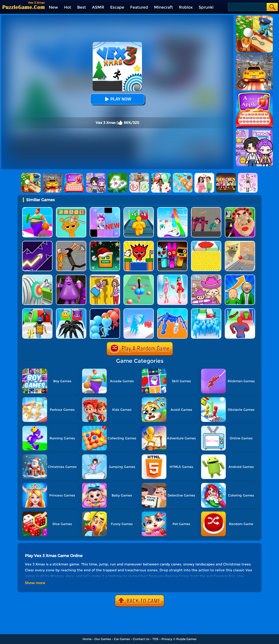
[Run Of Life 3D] (240, 276)
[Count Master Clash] (105, 310)
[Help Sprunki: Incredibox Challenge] (71, 209)
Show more (35, 583)
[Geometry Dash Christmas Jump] (105, 243)
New (53, 7)
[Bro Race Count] (206, 310)
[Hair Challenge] (172, 209)
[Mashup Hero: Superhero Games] (240, 310)
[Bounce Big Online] (139, 276)
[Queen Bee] (172, 276)
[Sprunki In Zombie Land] (172, 243)
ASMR (98, 7)
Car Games (122, 639)
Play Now (117, 99)
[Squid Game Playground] (206, 209)
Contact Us (141, 639)
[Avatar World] (206, 276)
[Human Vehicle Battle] (172, 310)
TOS (155, 639)
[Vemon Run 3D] (71, 310)
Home (87, 639)
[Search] (247, 7)
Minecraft (164, 7)
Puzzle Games (186, 639)
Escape (117, 7)
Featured (139, 7)
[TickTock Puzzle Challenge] (240, 243)
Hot (68, 7)
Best (82, 7)
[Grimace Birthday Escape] (71, 276)
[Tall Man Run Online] (139, 209)
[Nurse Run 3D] (37, 276)
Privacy (167, 639)
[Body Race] (37, 209)
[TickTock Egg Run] (139, 243)
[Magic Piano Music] (105, 209)
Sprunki (206, 7)
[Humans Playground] (71, 243)
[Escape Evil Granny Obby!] (240, 209)
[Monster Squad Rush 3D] (37, 310)
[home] (24, 7)
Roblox (186, 7)
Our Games (103, 639)
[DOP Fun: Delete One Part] (105, 276)
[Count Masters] (206, 243)
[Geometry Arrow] (37, 243)
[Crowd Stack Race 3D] (139, 310)
